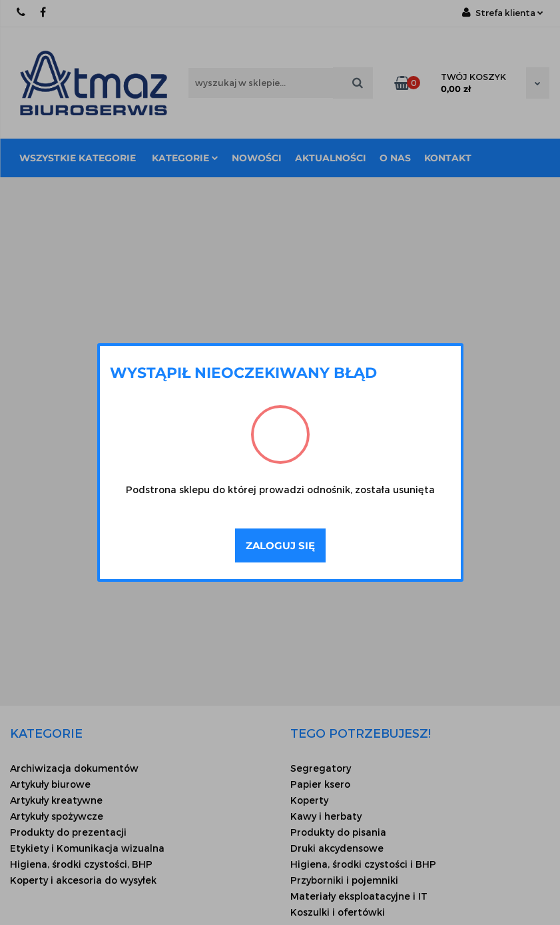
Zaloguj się (280, 545)
